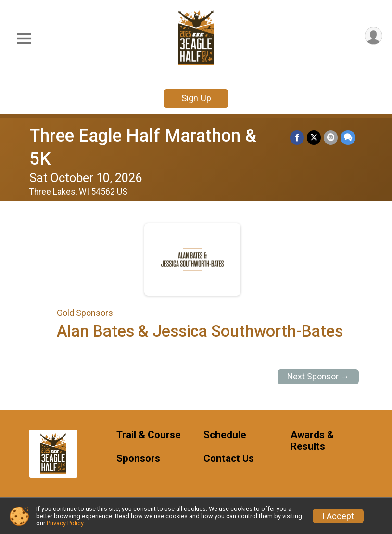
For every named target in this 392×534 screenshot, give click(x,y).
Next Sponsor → (318, 377)
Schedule (225, 435)
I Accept (338, 516)
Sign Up (196, 98)
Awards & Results (312, 441)
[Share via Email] (331, 137)
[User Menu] (373, 36)
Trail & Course (149, 435)
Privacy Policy (65, 523)
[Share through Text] (348, 137)
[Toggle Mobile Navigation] (24, 39)
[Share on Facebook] (297, 137)
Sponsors (138, 459)
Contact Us (229, 459)
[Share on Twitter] (314, 137)
